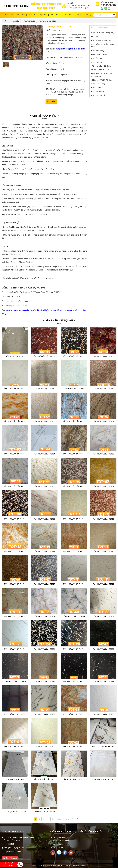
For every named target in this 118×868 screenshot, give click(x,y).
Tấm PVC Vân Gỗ (99, 95)
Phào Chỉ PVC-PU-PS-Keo (102, 80)
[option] (6, 66)
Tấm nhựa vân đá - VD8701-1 (103, 779)
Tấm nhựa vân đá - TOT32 (44, 682)
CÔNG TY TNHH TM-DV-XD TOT (98, 839)
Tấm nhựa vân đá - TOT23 (15, 649)
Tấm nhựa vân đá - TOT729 (44, 356)
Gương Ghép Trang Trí (100, 70)
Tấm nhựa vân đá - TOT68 (103, 454)
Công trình (55, 15)
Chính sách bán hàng (61, 841)
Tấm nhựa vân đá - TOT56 (44, 421)
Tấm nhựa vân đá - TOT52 (103, 714)
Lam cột (95, 37)
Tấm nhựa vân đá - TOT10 (74, 519)
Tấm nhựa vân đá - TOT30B (15, 682)
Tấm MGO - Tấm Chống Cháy (103, 33)
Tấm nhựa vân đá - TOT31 (103, 682)
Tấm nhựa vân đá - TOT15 (103, 551)
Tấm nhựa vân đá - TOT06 (74, 486)
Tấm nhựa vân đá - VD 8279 (103, 747)
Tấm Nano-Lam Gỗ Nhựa (101, 66)
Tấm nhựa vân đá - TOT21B (74, 617)
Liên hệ (51, 102)
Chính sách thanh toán (61, 844)
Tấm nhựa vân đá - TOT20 (15, 617)
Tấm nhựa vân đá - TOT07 (103, 486)
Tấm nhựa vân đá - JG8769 (44, 812)
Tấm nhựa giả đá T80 (15, 356)
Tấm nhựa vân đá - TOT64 (44, 454)
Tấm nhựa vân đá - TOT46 (15, 421)
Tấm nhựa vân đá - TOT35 (44, 714)
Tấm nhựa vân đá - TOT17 (44, 584)
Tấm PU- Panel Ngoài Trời (102, 40)
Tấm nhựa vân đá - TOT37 (74, 356)
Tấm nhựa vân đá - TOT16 (15, 584)
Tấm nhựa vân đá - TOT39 (103, 356)
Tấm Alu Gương (98, 91)
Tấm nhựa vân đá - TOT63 (15, 454)
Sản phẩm (32, 15)
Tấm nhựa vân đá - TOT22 (103, 617)
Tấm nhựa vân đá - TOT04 (15, 486)
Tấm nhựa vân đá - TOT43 (44, 389)
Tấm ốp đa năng (98, 51)
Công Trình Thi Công (100, 54)
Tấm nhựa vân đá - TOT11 (103, 519)
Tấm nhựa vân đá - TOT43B (74, 389)
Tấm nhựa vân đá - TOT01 (15, 747)
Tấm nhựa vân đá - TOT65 (74, 454)
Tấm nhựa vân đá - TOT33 (74, 682)
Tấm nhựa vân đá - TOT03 (74, 747)
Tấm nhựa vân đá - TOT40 (15, 389)
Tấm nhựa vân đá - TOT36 (74, 714)
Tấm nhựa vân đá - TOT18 (74, 584)
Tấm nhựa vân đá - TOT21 (44, 617)
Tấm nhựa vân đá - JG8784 (15, 812)
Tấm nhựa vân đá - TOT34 (15, 714)
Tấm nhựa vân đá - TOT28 (74, 649)
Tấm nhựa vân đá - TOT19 (103, 584)
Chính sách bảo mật (60, 837)
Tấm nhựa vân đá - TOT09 (44, 519)
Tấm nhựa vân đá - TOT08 (15, 519)
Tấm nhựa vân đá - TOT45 (103, 389)
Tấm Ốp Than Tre (99, 58)
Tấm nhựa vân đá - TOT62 (103, 421)
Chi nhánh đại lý (59, 848)
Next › (58, 819)
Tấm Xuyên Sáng (98, 84)
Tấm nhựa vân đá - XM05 (15, 779)
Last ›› (66, 819)
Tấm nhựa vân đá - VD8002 (74, 779)
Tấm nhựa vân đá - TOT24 (44, 649)
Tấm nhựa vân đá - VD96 (44, 779)
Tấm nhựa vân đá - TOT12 (15, 551)
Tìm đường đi (11, 858)
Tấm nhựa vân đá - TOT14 (74, 551)
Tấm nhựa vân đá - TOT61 (74, 421)
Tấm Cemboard (98, 88)
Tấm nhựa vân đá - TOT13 (44, 551)
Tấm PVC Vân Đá (99, 62)
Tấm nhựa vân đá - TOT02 (44, 747)
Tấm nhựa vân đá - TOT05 (44, 486)
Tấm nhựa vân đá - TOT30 (103, 649)
